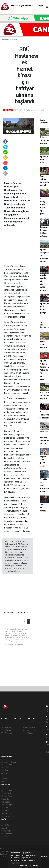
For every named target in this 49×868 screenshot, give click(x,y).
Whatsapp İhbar (29, 730)
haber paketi (5, 859)
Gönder (29, 622)
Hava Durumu (7, 790)
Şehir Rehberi (7, 813)
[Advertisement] (22, 248)
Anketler (5, 828)
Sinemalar (6, 808)
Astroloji (5, 837)
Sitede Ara (6, 825)
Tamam (34, 865)
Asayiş (4, 773)
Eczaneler (5, 799)
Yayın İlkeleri (6, 730)
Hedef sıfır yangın (43, 508)
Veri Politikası (7, 733)
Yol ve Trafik (6, 793)
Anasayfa (6, 39)
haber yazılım (6, 862)
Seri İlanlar (6, 810)
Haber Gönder (29, 733)
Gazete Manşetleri (9, 816)
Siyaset (4, 779)
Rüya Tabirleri (7, 834)
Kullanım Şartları (29, 727)
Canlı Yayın (6, 767)
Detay (24, 865)
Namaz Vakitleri (8, 796)
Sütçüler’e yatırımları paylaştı (44, 140)
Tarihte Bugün (7, 805)
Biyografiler (6, 831)
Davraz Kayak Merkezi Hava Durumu (22, 7)
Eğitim (4, 781)
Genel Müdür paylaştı (43, 345)
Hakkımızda (6, 727)
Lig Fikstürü (6, 802)
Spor (3, 776)
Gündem (15, 39)
